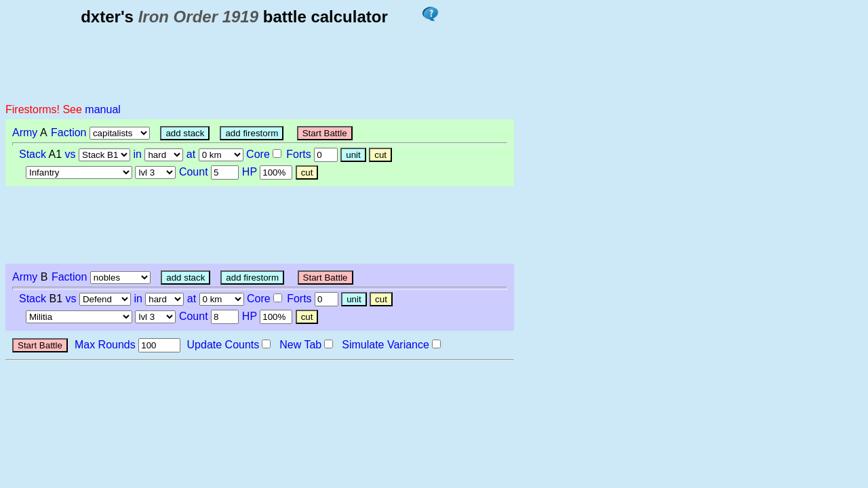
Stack (33, 154)
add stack (185, 133)
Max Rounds (105, 345)
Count (194, 172)
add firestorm (252, 133)
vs (71, 154)
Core (258, 154)
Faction (68, 133)
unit (353, 155)
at (191, 154)
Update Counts (223, 345)
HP (250, 172)
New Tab (300, 345)
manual (102, 109)
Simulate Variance (386, 345)
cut (380, 155)
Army (25, 133)
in (138, 154)
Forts (298, 154)
